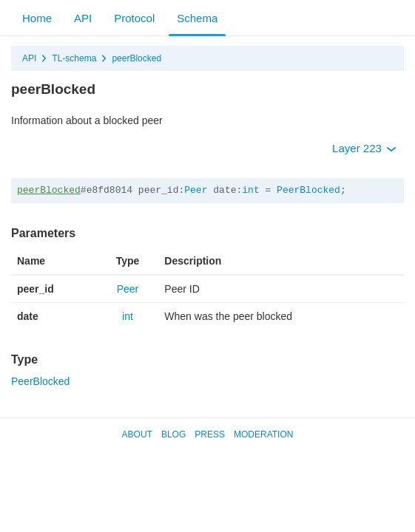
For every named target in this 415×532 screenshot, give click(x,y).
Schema (197, 18)
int (250, 190)
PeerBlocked (308, 190)
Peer (196, 190)
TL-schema (74, 58)
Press (210, 434)
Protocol (134, 18)
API (83, 18)
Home (37, 18)
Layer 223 (364, 148)
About (137, 434)
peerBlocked (136, 58)
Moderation (263, 434)
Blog (173, 434)
